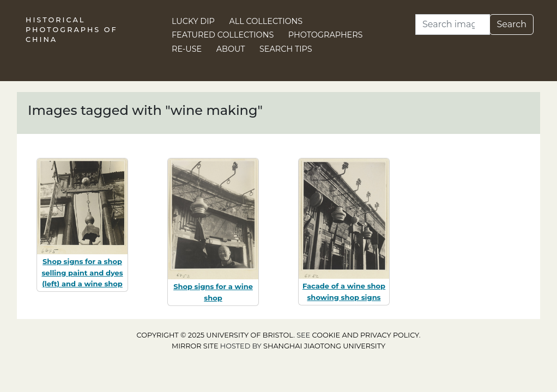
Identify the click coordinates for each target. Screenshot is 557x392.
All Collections (266, 21)
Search (511, 24)
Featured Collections (223, 35)
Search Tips (286, 49)
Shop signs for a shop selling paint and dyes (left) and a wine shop (82, 273)
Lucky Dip (193, 21)
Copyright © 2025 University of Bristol (215, 335)
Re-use (187, 49)
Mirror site (195, 346)
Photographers (326, 35)
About (231, 49)
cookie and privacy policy (366, 335)
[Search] (453, 24)
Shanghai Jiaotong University (324, 346)
